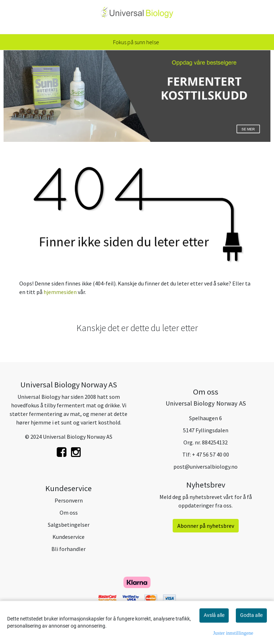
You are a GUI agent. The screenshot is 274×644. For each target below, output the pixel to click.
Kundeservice (68, 537)
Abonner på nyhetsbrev (206, 526)
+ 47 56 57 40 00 (210, 454)
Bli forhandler (68, 549)
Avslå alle (214, 615)
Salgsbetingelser (69, 525)
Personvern (69, 500)
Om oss (69, 512)
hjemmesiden (60, 292)
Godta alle (251, 615)
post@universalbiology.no (205, 467)
